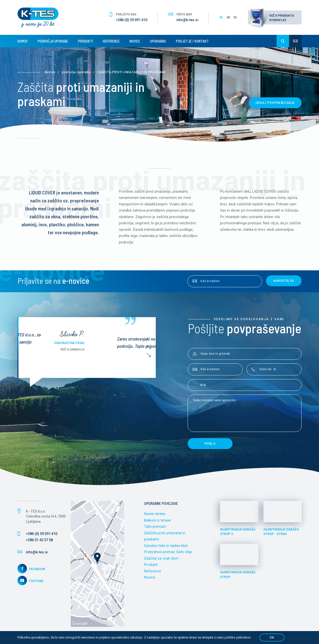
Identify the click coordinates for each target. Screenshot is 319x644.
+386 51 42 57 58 (39, 540)
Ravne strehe (155, 514)
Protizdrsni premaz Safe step (168, 552)
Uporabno (158, 41)
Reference (111, 41)
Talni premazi (155, 527)
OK (272, 638)
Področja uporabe (53, 41)
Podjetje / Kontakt (192, 41)
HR (228, 17)
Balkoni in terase (158, 520)
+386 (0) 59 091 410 (132, 20)
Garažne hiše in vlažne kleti (166, 546)
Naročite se (284, 281)
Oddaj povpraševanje (275, 103)
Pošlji (210, 444)
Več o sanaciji (124, 349)
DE (235, 17)
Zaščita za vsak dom (161, 558)
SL (221, 17)
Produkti (85, 41)
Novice (135, 41)
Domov (23, 41)
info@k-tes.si (187, 20)
